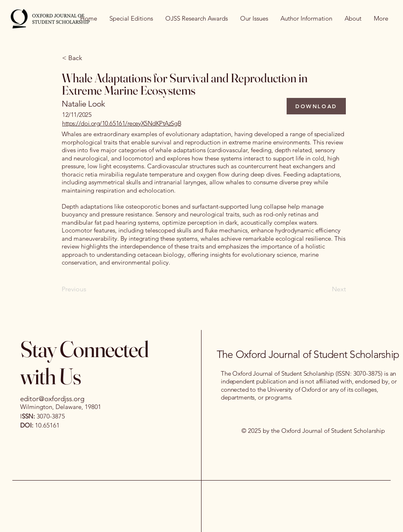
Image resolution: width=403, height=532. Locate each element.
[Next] (325, 290)
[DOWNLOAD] (316, 106)
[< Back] (89, 58)
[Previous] (89, 290)
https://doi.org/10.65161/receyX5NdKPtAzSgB (122, 123)
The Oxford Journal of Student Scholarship (308, 354)
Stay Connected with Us (84, 362)
